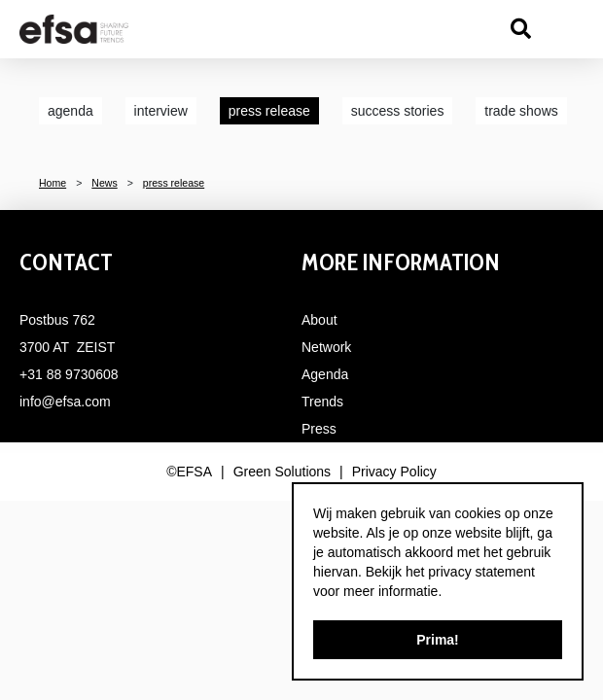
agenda (71, 111)
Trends (322, 402)
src (520, 29)
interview (161, 111)
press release (269, 111)
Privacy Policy (394, 472)
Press (319, 429)
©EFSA (189, 472)
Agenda (325, 374)
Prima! (438, 640)
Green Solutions (282, 472)
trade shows (521, 111)
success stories (398, 111)
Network (326, 347)
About (319, 320)
